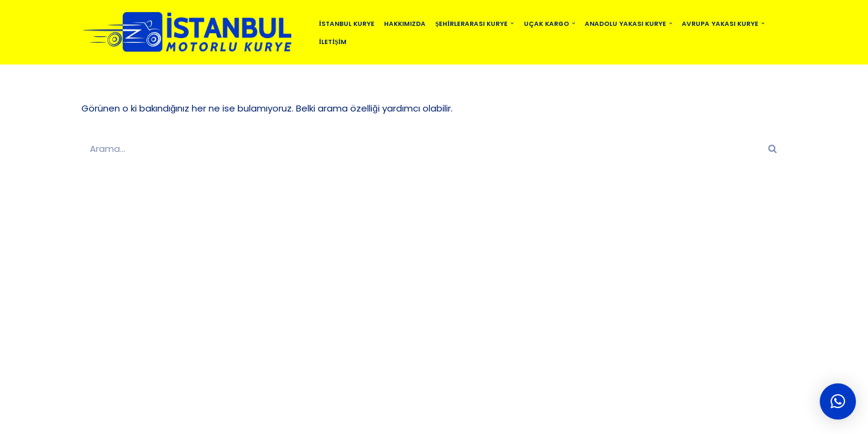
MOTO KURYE (398, 419)
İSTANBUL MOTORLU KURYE (211, 419)
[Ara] (420, 149)
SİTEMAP (298, 419)
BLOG (343, 419)
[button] (512, 23)
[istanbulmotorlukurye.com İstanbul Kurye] (190, 32)
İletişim (333, 42)
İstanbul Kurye (347, 24)
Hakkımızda (405, 24)
